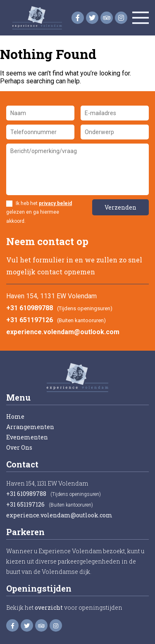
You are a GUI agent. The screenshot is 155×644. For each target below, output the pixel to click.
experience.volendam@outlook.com (63, 332)
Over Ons (19, 447)
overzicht (49, 607)
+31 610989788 (30, 308)
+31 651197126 (30, 320)
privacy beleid (55, 203)
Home (15, 416)
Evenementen (27, 437)
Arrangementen (30, 427)
